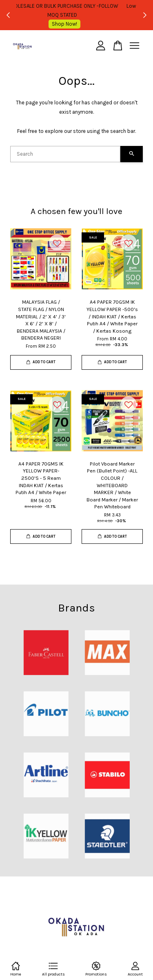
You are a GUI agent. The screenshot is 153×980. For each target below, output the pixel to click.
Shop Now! (79, 24)
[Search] (65, 154)
